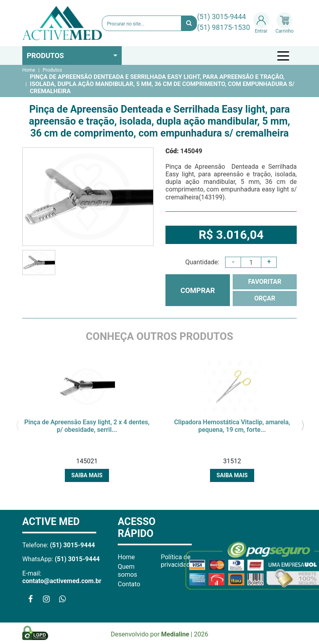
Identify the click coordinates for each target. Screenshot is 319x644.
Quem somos (127, 570)
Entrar (261, 23)
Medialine (175, 634)
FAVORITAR (265, 282)
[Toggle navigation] (284, 56)
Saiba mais (87, 475)
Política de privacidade (177, 561)
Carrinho (285, 23)
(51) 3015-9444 (221, 17)
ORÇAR (265, 298)
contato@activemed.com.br (62, 581)
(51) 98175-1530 (223, 27)
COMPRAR (198, 290)
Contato (129, 584)
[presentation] (17, 424)
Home (29, 70)
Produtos (45, 56)
